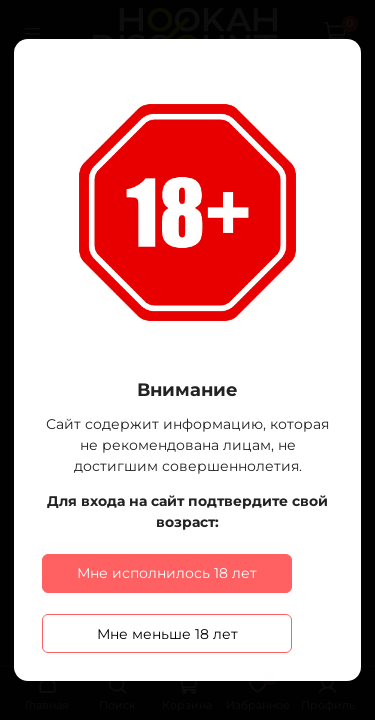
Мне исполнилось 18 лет (167, 573)
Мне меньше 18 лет (167, 634)
